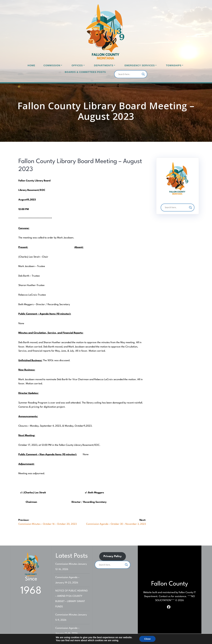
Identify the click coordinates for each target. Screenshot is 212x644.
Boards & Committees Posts (85, 72)
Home (31, 65)
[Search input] (129, 74)
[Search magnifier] (143, 74)
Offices (77, 65)
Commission (52, 65)
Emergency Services (140, 65)
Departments (104, 65)
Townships (174, 65)
